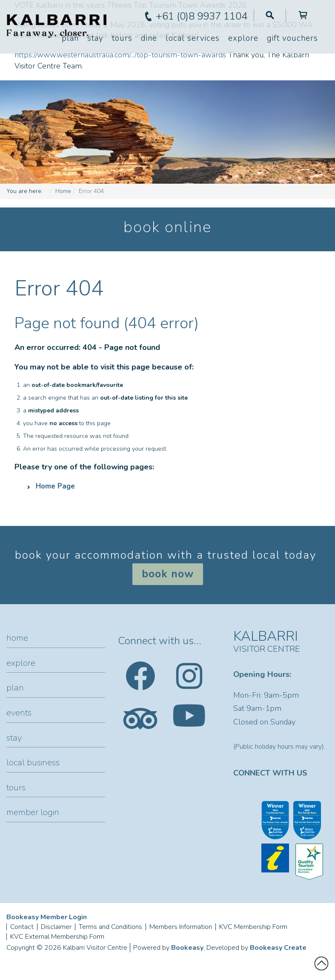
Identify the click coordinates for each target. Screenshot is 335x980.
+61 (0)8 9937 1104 (202, 16)
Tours (122, 38)
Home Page (55, 486)
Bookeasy (187, 948)
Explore (243, 38)
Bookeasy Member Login (47, 917)
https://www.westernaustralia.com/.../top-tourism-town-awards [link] (120, 55)
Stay (95, 38)
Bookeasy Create (278, 948)
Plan (70, 38)
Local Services (193, 38)
